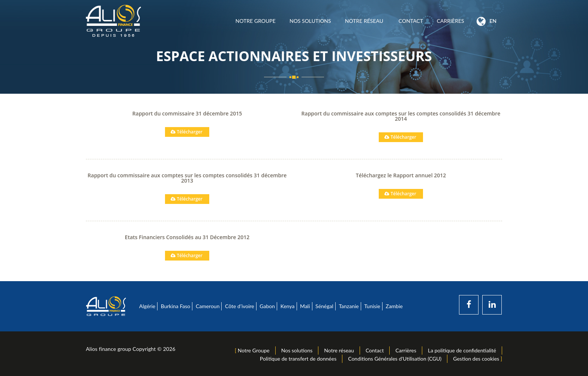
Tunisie (372, 306)
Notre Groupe (255, 21)
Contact (411, 21)
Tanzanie (349, 306)
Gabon (267, 306)
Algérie (147, 306)
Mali (305, 306)
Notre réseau (365, 21)
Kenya (288, 306)
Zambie (394, 306)
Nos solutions (310, 21)
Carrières (450, 21)
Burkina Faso (176, 306)
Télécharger (184, 132)
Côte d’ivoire (240, 306)
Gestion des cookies (476, 359)
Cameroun (208, 306)
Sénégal (324, 306)
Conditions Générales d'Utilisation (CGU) (395, 359)
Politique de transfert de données (298, 359)
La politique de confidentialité (462, 350)
